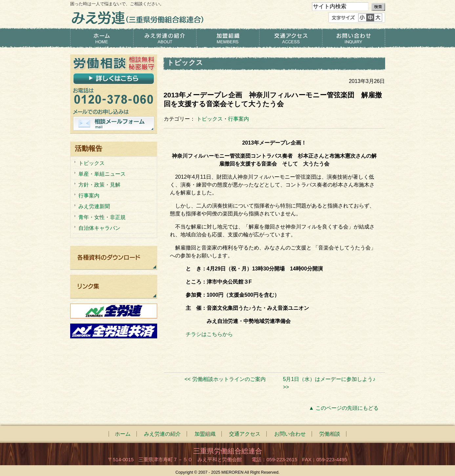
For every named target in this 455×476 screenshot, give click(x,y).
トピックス (210, 119)
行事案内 (238, 119)
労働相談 (330, 434)
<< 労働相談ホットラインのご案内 (225, 379)
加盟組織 (228, 38)
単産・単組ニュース (102, 174)
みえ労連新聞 (94, 206)
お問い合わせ (354, 38)
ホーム (102, 38)
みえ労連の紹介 (165, 38)
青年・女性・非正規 (102, 217)
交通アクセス (291, 38)
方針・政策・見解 (99, 185)
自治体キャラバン (99, 228)
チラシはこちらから (209, 334)
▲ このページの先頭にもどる (343, 408)
